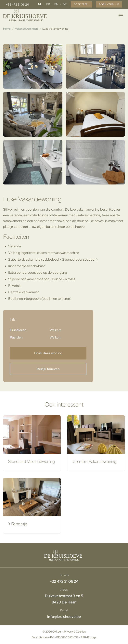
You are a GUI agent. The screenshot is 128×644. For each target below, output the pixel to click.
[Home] (26, 16)
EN (51, 4)
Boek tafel (78, 4)
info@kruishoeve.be (64, 617)
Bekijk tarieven (48, 369)
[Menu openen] (121, 16)
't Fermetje (18, 524)
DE (60, 4)
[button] (33, 66)
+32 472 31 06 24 (17, 5)
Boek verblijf (108, 4)
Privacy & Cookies (75, 631)
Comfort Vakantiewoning (94, 461)
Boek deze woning (48, 353)
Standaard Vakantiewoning (32, 461)
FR (43, 4)
